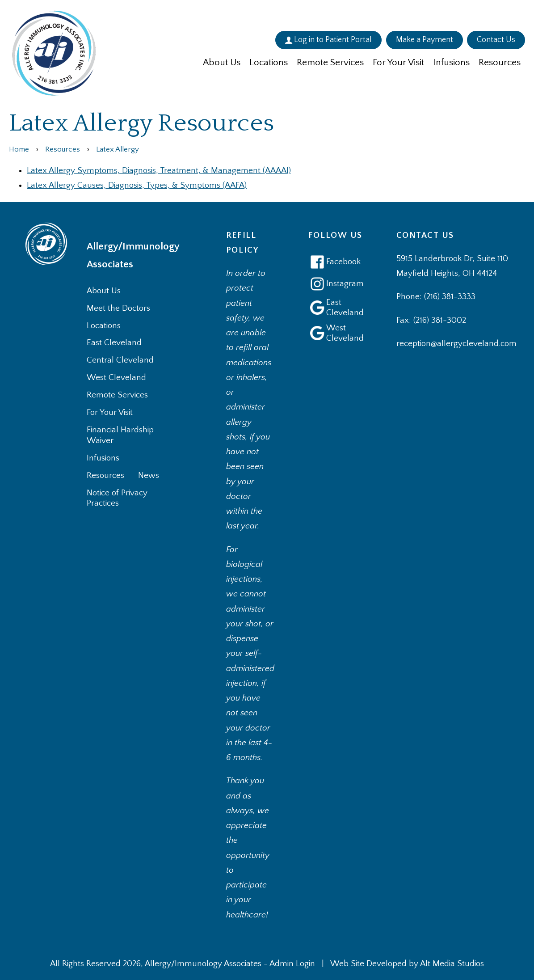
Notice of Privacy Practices (117, 498)
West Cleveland (116, 378)
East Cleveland (114, 343)
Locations (269, 62)
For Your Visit (398, 62)
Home (19, 149)
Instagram (335, 284)
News (149, 475)
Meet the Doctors (118, 308)
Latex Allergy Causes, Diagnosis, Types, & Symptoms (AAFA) (137, 185)
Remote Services (330, 62)
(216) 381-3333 (450, 297)
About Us (222, 62)
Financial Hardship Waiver (120, 435)
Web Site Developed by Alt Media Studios (407, 964)
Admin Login (292, 964)
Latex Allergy (118, 149)
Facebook (334, 262)
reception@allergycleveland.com (456, 344)
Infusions (451, 62)
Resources (500, 62)
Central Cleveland (120, 360)
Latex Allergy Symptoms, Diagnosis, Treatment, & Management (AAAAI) (159, 171)
